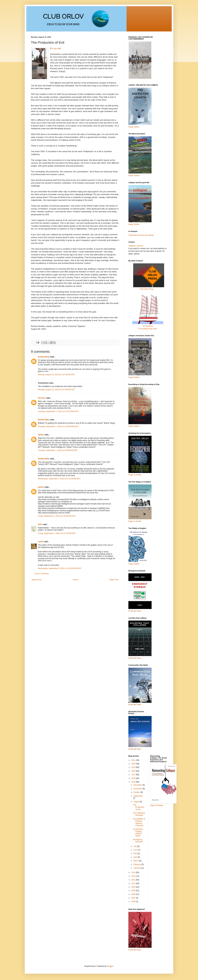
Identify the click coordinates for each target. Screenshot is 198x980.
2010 (134, 887)
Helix (40, 524)
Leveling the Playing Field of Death (138, 832)
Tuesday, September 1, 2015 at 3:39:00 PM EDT (58, 450)
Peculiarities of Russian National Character (139, 822)
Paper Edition (134, 564)
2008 (134, 894)
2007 (134, 898)
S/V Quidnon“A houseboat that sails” (148, 326)
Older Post (114, 580)
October (137, 792)
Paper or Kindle (135, 521)
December (138, 785)
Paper (139, 611)
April (136, 857)
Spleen (41, 435)
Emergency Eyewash (138, 841)
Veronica (42, 398)
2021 (134, 760)
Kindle (131, 611)
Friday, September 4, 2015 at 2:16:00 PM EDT (57, 516)
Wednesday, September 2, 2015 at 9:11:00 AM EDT (59, 479)
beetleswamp (44, 357)
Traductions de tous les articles (141, 235)
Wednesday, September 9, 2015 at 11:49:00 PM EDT (60, 568)
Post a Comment (42, 574)
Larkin (41, 542)
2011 (134, 883)
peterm (41, 487)
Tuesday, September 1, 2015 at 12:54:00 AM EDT (58, 411)
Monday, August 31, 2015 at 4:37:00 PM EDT (56, 375)
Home (75, 580)
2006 (134, 901)
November (138, 789)
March (136, 861)
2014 (134, 872)
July (135, 846)
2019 (134, 767)
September (138, 796)
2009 (134, 891)
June (136, 850)
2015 (134, 782)
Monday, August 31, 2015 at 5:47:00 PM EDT (56, 390)
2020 (134, 764)
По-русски (55, 48)
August (137, 802)
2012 (134, 880)
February (137, 864)
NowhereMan (44, 420)
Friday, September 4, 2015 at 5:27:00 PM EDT (57, 533)
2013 (134, 876)
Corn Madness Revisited (139, 814)
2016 (134, 778)
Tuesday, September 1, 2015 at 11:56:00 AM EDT (58, 426)
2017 (134, 775)
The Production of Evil (139, 807)
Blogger (110, 966)
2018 (134, 771)
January (137, 868)
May (136, 853)
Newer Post (37, 580)
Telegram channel (136, 246)
